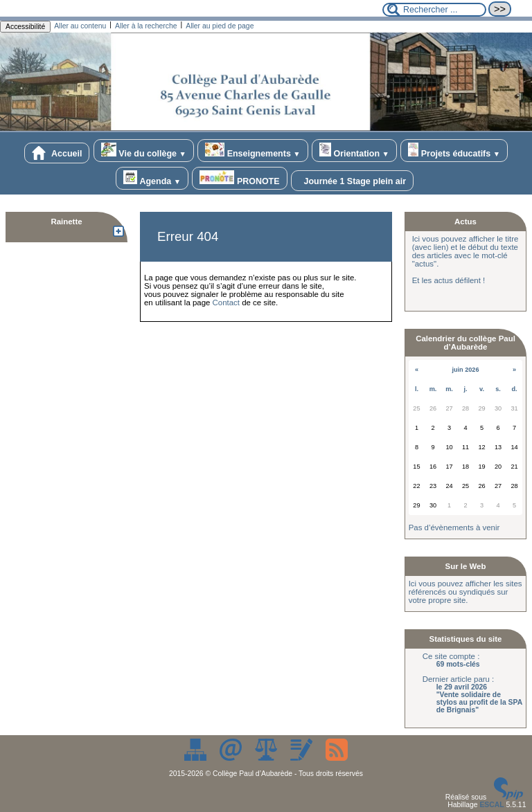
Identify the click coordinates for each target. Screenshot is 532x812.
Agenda (152, 178)
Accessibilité (25, 27)
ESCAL (491, 805)
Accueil (57, 153)
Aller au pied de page (220, 26)
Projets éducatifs (454, 151)
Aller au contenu (80, 26)
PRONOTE (239, 178)
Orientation (354, 151)
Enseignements (252, 151)
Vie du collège (144, 151)
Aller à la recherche (146, 26)
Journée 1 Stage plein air (352, 181)
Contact (226, 303)
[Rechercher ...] (434, 10)
